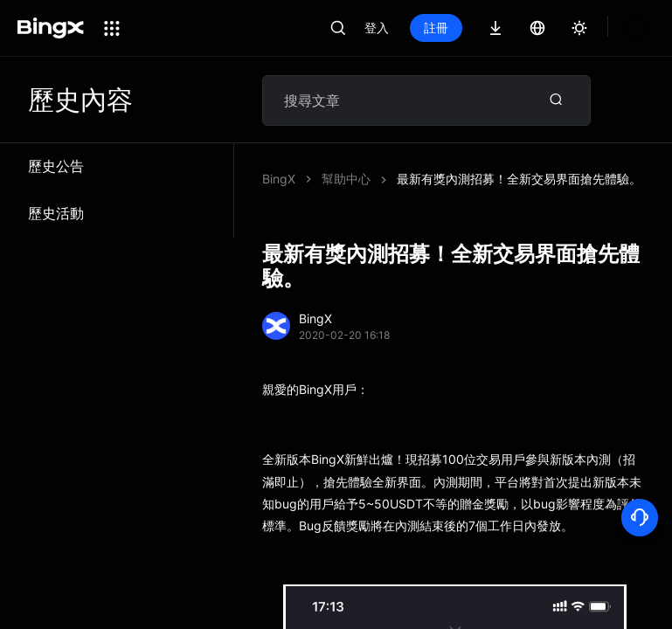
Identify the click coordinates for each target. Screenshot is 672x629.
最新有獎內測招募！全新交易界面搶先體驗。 (519, 179)
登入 (377, 28)
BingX (279, 179)
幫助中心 (346, 179)
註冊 (436, 28)
